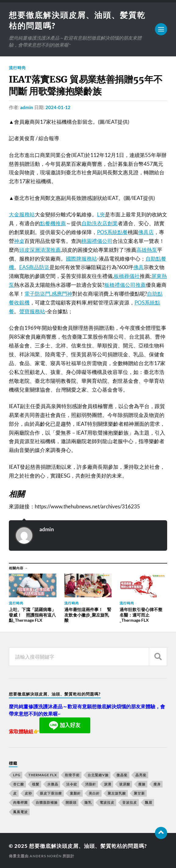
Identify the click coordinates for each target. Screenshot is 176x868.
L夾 (101, 214)
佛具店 (146, 232)
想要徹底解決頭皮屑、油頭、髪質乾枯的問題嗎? (88, 846)
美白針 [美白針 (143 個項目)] (94, 793)
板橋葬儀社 (127, 276)
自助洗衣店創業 (100, 223)
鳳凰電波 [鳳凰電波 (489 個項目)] (20, 812)
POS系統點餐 (112, 232)
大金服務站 (22, 214)
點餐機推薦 (53, 223)
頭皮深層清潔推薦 (40, 250)
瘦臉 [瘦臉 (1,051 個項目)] (142, 784)
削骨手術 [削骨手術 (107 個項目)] (72, 775)
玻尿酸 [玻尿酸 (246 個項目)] (125, 784)
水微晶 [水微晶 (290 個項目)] (53, 784)
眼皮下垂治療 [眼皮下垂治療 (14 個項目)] (51, 793)
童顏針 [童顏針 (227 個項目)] (75, 793)
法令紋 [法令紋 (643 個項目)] (72, 784)
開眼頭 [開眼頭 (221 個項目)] (71, 802)
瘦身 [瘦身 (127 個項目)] (157, 784)
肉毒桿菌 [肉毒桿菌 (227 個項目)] (20, 802)
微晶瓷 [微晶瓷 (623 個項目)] (122, 775)
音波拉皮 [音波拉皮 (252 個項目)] (130, 802)
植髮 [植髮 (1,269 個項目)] (36, 784)
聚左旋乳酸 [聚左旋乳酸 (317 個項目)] (117, 793)
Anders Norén (46, 856)
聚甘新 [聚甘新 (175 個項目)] (139, 793)
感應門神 (62, 294)
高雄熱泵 (147, 250)
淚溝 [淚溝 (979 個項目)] (108, 784)
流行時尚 (17, 68)
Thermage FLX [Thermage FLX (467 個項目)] (43, 775)
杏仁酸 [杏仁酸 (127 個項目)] (19, 784)
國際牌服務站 (81, 259)
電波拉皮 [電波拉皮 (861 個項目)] (107, 802)
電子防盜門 (37, 294)
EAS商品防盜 (34, 267)
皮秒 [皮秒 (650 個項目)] (28, 793)
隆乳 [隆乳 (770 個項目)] (88, 802)
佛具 (138, 267)
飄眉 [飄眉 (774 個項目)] (149, 802)
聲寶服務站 (32, 311)
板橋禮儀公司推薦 (125, 285)
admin (27, 107)
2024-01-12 (58, 107)
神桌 (19, 241)
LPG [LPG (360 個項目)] (17, 775)
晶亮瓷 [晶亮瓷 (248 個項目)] (141, 775)
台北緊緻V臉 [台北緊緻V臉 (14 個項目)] (98, 775)
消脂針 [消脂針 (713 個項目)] (91, 784)
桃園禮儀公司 (97, 241)
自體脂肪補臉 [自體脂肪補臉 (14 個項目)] (47, 802)
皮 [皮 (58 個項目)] (15, 793)
